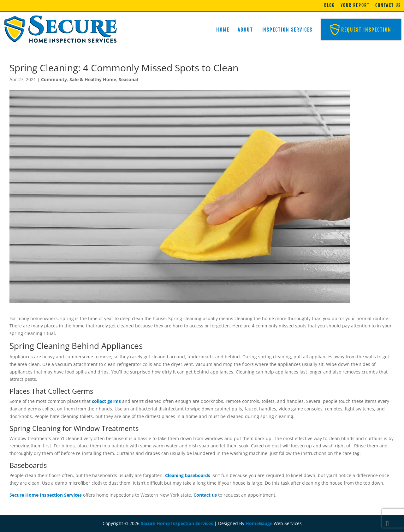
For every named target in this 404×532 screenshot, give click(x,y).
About (245, 30)
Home (223, 30)
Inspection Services (287, 30)
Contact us (205, 495)
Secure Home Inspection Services (46, 495)
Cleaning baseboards (188, 475)
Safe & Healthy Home (93, 79)
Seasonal (128, 79)
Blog (330, 5)
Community (54, 79)
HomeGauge (259, 523)
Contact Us (388, 5)
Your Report (355, 5)
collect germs (106, 401)
